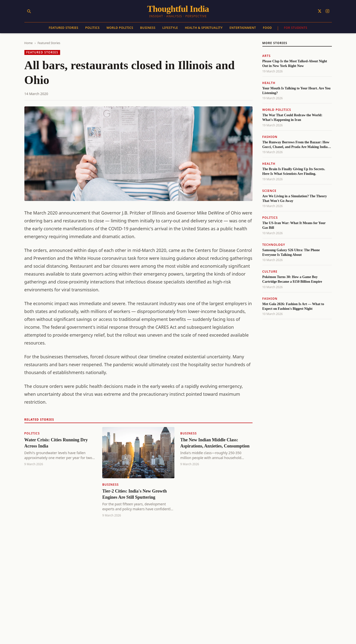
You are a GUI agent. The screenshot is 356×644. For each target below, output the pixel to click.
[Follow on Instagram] (327, 11)
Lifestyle (170, 28)
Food (267, 28)
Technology (274, 245)
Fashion (270, 137)
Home (29, 43)
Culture (270, 272)
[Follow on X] (320, 11)
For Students (296, 28)
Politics (92, 28)
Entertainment (243, 28)
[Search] (29, 11)
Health (269, 83)
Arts (267, 56)
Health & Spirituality (204, 28)
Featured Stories (64, 28)
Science (270, 191)
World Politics (120, 28)
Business (148, 28)
